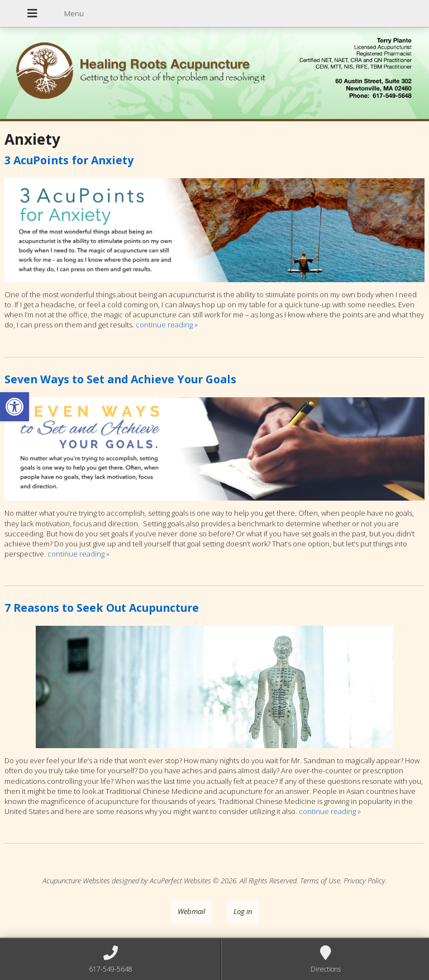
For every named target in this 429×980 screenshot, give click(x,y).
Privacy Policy (364, 881)
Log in (243, 911)
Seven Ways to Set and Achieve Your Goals (120, 379)
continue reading (167, 325)
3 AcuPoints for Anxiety (69, 160)
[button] (15, 407)
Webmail (191, 911)
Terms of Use (320, 881)
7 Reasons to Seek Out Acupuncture (102, 608)
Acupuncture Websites (76, 881)
